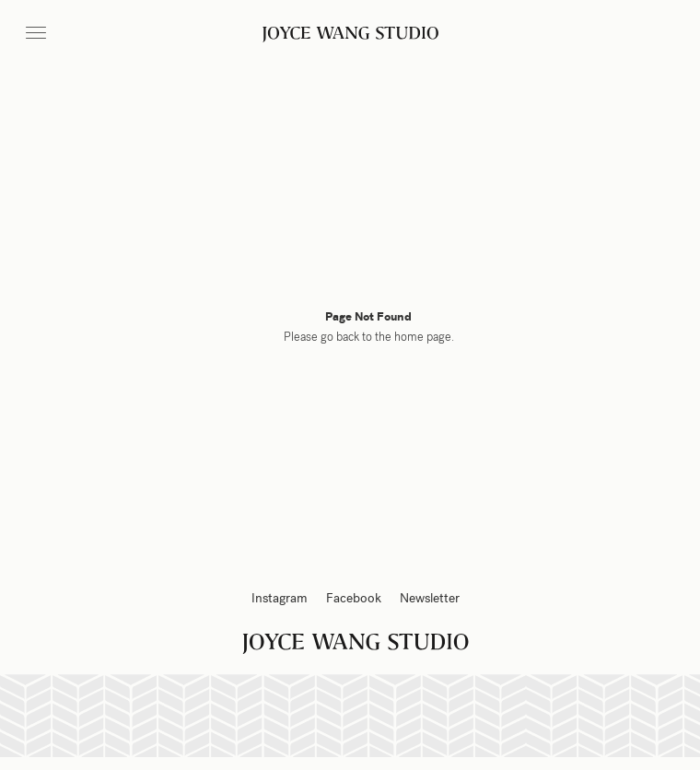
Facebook (354, 598)
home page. (424, 337)
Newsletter (430, 598)
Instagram (280, 598)
